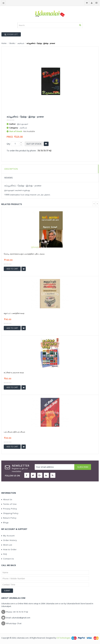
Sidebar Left (11, 34)
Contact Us (8, 559)
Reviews (9, 178)
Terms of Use (9, 504)
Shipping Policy (10, 513)
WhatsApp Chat (14, 623)
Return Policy (9, 518)
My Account (8, 536)
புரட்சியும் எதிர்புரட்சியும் (14, 432)
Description (11, 169)
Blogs (5, 522)
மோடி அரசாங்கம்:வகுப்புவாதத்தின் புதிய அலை (24, 254)
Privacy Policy (9, 509)
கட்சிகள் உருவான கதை (14, 372)
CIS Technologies (63, 638)
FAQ (4, 554)
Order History (9, 540)
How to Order (9, 549)
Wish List (7, 545)
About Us (7, 499)
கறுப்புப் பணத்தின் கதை (14, 313)
